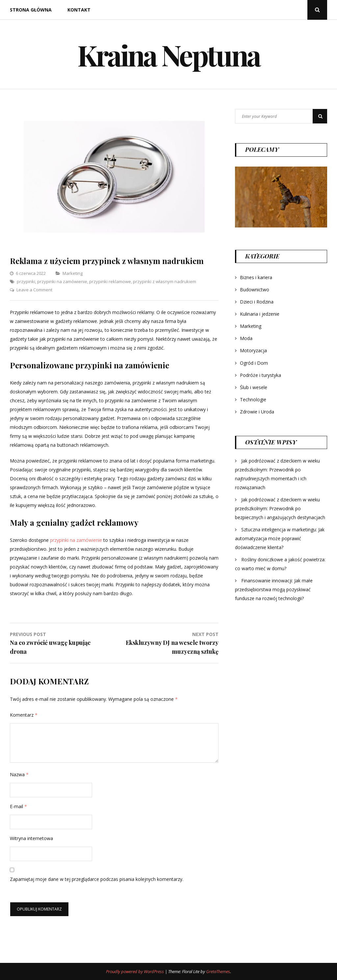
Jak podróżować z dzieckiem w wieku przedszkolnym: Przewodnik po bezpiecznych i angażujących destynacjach (280, 508)
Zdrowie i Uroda (257, 412)
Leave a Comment (34, 290)
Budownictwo (255, 290)
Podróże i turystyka (260, 375)
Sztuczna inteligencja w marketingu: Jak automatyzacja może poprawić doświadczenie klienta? (280, 538)
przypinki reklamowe (110, 281)
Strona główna (31, 10)
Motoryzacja (253, 350)
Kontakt (79, 10)
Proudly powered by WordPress (135, 971)
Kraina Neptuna (168, 54)
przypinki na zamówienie (62, 281)
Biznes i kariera (256, 277)
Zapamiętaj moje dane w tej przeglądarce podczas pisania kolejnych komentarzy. (97, 879)
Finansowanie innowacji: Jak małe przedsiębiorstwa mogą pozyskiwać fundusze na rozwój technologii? (274, 589)
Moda (246, 338)
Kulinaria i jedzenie (260, 314)
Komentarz (24, 715)
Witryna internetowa (31, 838)
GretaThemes (218, 971)
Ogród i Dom (254, 363)
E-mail (18, 806)
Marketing (73, 273)
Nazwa (19, 774)
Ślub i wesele (254, 387)
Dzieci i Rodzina (257, 302)
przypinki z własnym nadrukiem (165, 281)
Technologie (253, 399)
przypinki (26, 281)
